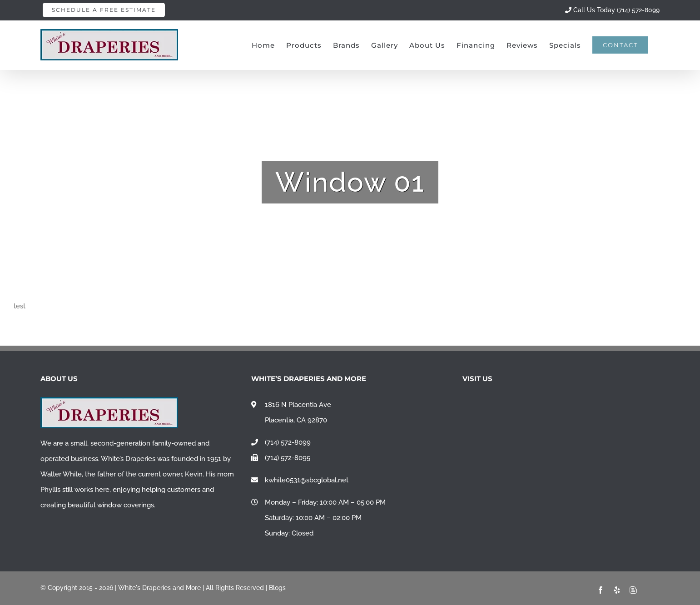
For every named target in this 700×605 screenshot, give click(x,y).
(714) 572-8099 (288, 442)
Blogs (277, 588)
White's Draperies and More (159, 588)
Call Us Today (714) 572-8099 (612, 10)
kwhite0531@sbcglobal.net (307, 480)
